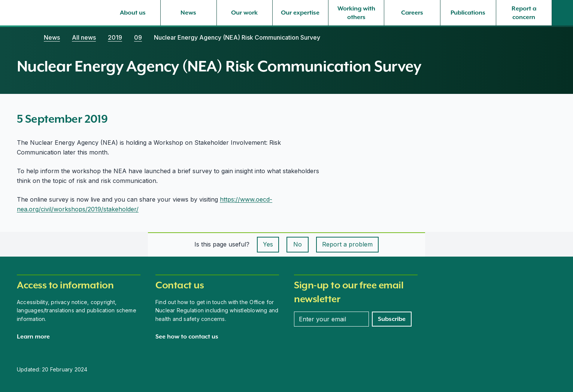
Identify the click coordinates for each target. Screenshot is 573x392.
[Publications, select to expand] (468, 13)
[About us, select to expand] (133, 13)
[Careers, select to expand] (412, 13)
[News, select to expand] (188, 13)
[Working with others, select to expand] (356, 13)
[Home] (24, 37)
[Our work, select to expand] (245, 13)
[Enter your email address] (331, 319)
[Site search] (563, 13)
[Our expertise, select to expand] (300, 13)
